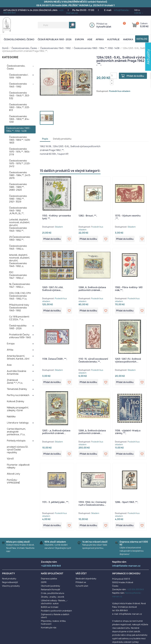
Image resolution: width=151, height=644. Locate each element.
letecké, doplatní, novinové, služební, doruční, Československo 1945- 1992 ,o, (19, 260)
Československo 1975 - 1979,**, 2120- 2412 (20, 163)
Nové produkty (9, 579)
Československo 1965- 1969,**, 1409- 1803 (20, 140)
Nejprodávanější (10, 582)
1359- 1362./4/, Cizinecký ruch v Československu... (92, 503)
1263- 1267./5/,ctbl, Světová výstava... (53, 289)
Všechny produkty (11, 586)
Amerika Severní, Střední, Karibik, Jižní (18, 357)
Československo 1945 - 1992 (18, 85)
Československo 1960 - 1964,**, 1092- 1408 (18, 129)
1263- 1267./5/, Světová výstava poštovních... (128, 360)
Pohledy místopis (16, 441)
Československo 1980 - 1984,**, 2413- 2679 (20, 175)
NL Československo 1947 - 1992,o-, (20, 285)
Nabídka (11, 416)
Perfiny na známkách (18, 395)
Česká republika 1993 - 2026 (55, 39)
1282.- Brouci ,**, (88, 216)
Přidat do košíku (135, 76)
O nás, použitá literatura (53, 593)
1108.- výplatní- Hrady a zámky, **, (128, 432)
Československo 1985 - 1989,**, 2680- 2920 (18, 187)
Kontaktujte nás (49, 628)
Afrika (100, 39)
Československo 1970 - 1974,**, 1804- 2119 (20, 152)
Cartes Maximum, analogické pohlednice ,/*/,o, (16, 432)
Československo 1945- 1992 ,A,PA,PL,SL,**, (18, 211)
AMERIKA (128, 39)
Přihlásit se (102, 24)
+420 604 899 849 (135, 589)
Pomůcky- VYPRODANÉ (13, 481)
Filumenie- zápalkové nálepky (18, 466)
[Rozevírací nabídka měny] (139, 13)
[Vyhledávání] (57, 25)
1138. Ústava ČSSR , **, (55, 359)
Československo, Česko (19, 39)
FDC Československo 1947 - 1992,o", (18, 275)
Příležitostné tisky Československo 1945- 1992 (19, 308)
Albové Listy (13, 474)
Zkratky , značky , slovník (53, 597)
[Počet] (114, 76)
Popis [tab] (45, 139)
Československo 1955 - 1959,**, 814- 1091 (19, 119)
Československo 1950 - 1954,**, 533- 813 (19, 107)
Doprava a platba (49, 579)
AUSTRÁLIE (113, 39)
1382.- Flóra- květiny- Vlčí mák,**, (129, 289)
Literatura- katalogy (18, 423)
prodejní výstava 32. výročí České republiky (18, 450)
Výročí (10, 459)
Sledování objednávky (86, 579)
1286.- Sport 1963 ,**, (127, 502)
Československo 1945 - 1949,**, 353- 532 (19, 96)
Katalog (142, 39)
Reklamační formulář (51, 590)
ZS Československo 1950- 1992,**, (20, 238)
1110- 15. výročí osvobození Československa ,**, (93, 360)
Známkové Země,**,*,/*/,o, (15, 381)
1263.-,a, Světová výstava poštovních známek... (56, 432)
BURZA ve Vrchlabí (50, 607)
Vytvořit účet (104, 27)
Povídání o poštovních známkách (56, 611)
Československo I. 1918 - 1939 (19, 76)
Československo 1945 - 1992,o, (18, 247)
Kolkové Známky (15, 401)
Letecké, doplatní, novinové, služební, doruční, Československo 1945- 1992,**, (19, 225)
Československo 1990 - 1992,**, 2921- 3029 (18, 199)
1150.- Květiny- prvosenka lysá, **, (56, 217)
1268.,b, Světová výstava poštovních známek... (92, 432)
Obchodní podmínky (50, 586)
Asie (90, 39)
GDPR (44, 582)
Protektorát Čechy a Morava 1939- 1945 (20, 336)
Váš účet (81, 573)
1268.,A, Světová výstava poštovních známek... (92, 289)
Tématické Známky (17, 389)
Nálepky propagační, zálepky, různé (18, 409)
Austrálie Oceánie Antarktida (17, 372)
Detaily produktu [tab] (62, 139)
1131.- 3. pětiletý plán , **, (56, 502)
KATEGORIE (10, 57)
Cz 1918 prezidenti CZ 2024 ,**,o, (19, 318)
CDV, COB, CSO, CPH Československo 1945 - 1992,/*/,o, (20, 296)
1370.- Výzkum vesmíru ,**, (128, 217)
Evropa (79, 39)
